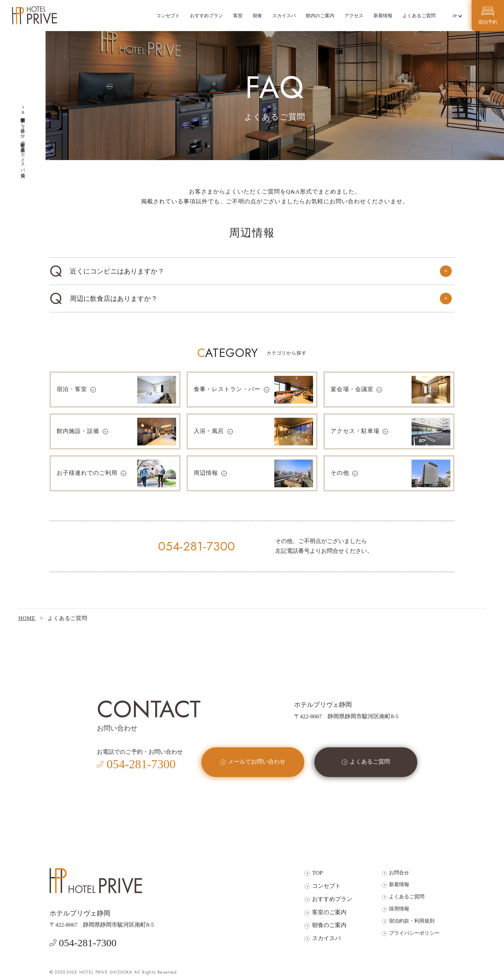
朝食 (257, 16)
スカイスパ (284, 16)
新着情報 (383, 16)
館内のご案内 (320, 16)
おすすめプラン (206, 16)
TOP (317, 873)
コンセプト (168, 16)
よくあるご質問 (419, 16)
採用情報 (399, 909)
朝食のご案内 (329, 925)
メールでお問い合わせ (257, 762)
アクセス (354, 16)
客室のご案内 (329, 912)
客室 (238, 16)
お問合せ (399, 872)
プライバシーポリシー (414, 933)
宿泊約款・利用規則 (412, 921)
